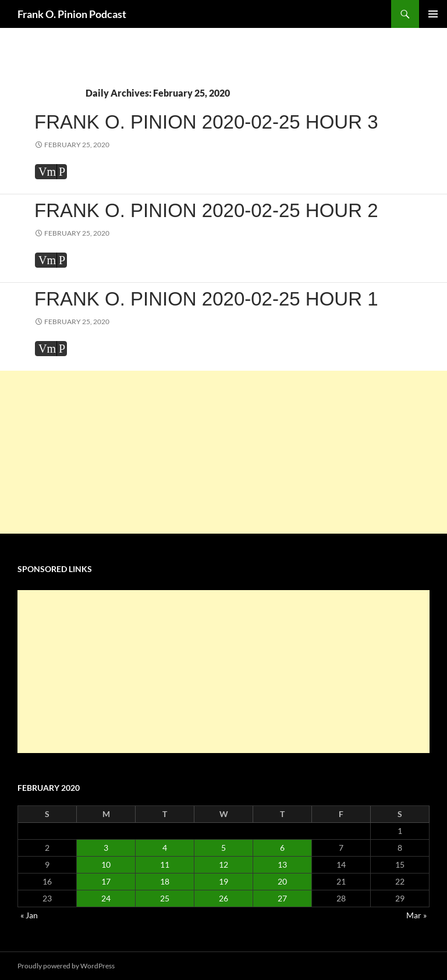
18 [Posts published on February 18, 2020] (165, 881)
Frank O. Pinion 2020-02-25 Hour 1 (206, 299)
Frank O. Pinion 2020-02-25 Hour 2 (206, 210)
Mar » (416, 915)
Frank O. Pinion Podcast (72, 14)
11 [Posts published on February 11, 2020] (165, 864)
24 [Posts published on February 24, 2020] (106, 898)
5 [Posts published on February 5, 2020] (223, 848)
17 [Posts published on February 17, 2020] (106, 881)
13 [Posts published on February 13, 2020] (282, 864)
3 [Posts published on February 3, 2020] (106, 848)
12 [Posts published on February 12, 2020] (223, 864)
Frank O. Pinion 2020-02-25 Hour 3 (206, 122)
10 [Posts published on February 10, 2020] (106, 864)
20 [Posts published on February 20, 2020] (282, 881)
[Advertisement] (223, 452)
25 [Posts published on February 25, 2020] (165, 898)
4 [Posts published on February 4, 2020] (165, 848)
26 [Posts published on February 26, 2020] (223, 898)
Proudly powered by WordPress (66, 966)
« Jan (29, 915)
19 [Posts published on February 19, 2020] (223, 881)
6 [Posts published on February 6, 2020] (282, 848)
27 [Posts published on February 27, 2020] (282, 898)
